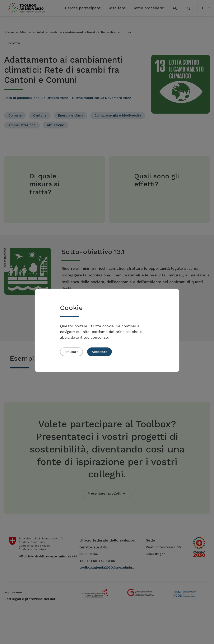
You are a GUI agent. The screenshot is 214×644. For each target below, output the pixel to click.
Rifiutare (71, 352)
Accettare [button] (99, 352)
